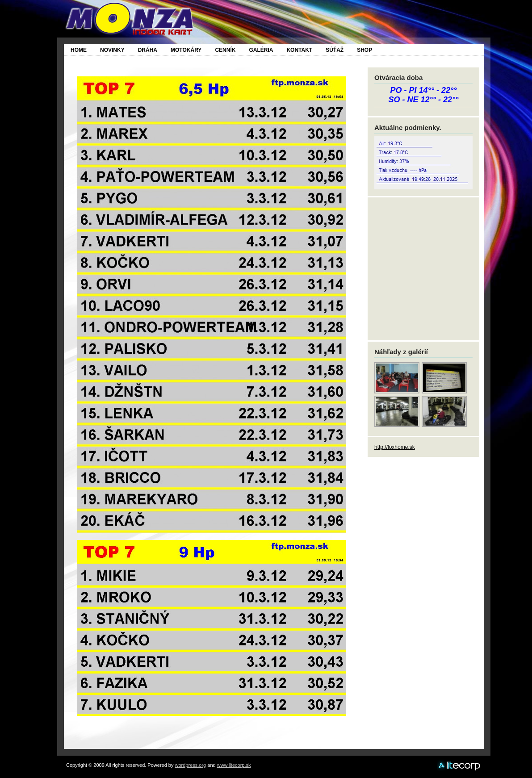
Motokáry (186, 50)
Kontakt (299, 50)
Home (79, 50)
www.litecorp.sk (234, 765)
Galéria (261, 50)
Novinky (112, 50)
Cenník (225, 50)
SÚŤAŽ (335, 50)
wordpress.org (191, 765)
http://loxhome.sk (395, 447)
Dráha (148, 50)
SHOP (364, 50)
